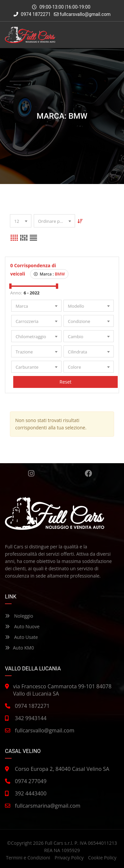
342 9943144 (31, 718)
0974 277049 (31, 781)
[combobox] (21, 221)
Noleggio (19, 616)
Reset (66, 382)
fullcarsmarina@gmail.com (48, 806)
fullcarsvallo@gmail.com (85, 14)
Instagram (31, 473)
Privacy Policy (69, 858)
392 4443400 (31, 793)
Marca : (49, 274)
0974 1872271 (32, 14)
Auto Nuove (22, 626)
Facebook (88, 473)
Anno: (16, 293)
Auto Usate (21, 637)
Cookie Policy (102, 858)
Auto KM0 (20, 648)
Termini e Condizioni (28, 858)
